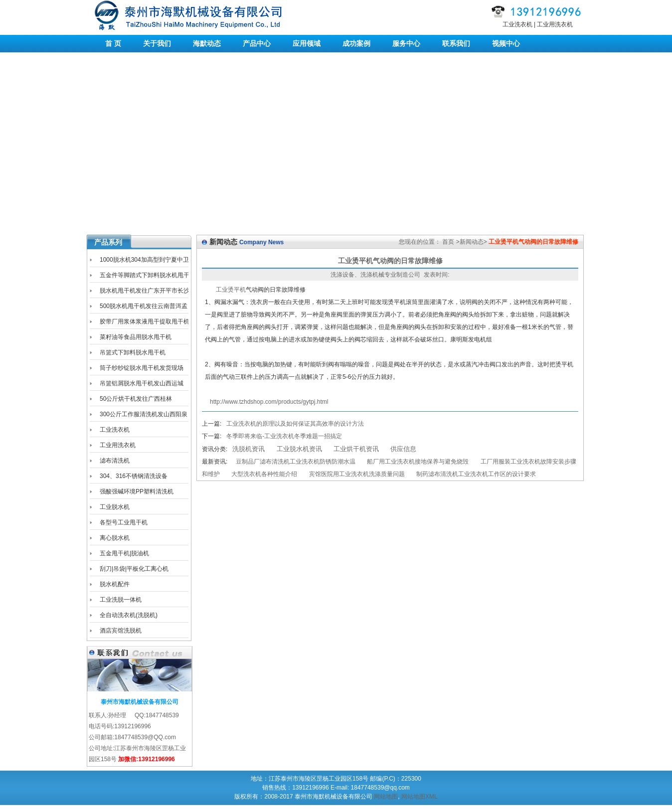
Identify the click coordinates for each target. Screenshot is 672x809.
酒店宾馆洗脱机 (121, 631)
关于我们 (157, 43)
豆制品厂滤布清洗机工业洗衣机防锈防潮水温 (296, 462)
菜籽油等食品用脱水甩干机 (136, 337)
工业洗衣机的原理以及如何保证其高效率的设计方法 (295, 424)
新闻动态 (472, 242)
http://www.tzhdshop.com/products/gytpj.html (269, 402)
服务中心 (406, 43)
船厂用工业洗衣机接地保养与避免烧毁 (418, 462)
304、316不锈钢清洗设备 (134, 476)
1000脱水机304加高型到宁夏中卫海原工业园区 (139, 261)
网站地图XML (420, 797)
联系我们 (456, 43)
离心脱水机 (115, 538)
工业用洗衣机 (555, 24)
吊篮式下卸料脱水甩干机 (133, 352)
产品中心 (257, 43)
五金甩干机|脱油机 (124, 553)
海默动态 (207, 43)
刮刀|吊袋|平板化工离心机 (134, 569)
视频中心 (506, 43)
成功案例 (356, 43)
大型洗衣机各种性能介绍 (264, 474)
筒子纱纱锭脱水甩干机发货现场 (142, 368)
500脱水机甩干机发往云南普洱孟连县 (139, 308)
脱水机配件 (115, 584)
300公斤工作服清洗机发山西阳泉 (144, 414)
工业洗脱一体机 (121, 600)
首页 (448, 242)
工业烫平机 (231, 290)
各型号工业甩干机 (124, 522)
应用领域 (307, 43)
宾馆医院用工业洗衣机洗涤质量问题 (357, 474)
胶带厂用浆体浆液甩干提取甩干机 (145, 322)
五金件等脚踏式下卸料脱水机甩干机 (140, 277)
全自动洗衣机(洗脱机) (129, 615)
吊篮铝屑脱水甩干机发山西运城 (142, 383)
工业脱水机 (115, 507)
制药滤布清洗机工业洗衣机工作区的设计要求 (476, 474)
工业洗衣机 (517, 24)
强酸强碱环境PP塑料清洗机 (137, 491)
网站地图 (386, 797)
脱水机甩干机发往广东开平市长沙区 (140, 292)
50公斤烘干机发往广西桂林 (136, 399)
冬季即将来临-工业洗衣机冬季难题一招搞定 (284, 436)
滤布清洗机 (115, 461)
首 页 (113, 43)
